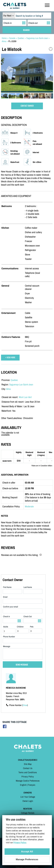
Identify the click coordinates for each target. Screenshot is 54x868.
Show (25, 705)
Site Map (28, 764)
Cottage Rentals (28, 813)
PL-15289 (12, 41)
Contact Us (28, 768)
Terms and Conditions (28, 772)
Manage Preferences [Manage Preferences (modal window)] (27, 859)
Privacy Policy (28, 777)
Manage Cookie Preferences (28, 781)
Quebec (14, 380)
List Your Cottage (28, 797)
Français (32, 785)
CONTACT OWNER (27, 106)
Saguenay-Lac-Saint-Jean (21, 384)
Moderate (29, 506)
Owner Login (28, 801)
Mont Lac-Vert (25, 397)
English (23, 785)
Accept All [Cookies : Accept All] (27, 852)
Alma (8, 389)
